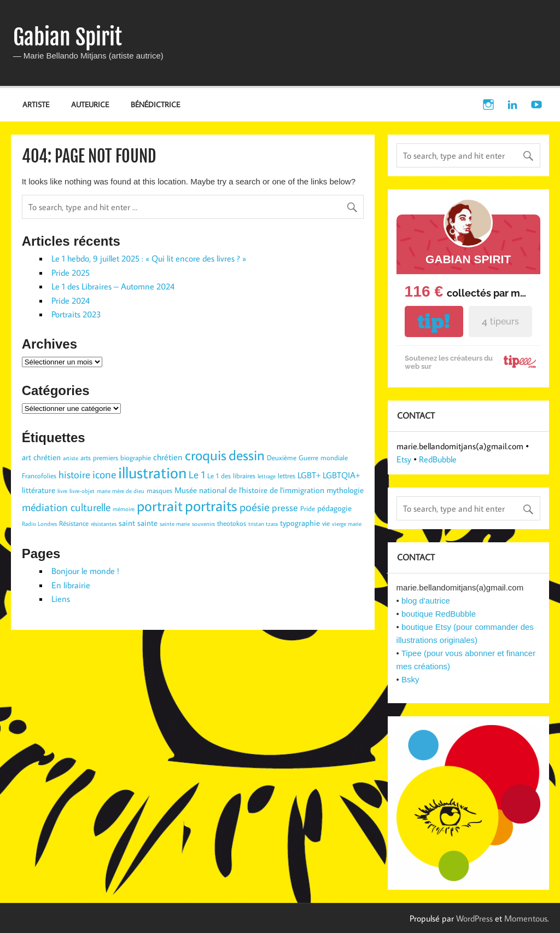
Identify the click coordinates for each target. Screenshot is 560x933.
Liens (61, 599)
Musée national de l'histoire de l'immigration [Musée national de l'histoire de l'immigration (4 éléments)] (249, 490)
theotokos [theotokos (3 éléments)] (232, 523)
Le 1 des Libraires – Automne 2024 (113, 286)
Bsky (410, 679)
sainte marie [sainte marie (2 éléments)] (175, 524)
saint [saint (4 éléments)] (127, 523)
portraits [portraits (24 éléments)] (211, 505)
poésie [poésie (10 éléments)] (255, 507)
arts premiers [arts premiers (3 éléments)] (99, 457)
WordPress (474, 918)
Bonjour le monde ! (85, 571)
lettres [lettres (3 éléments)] (287, 476)
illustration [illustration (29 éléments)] (152, 472)
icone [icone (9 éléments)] (104, 474)
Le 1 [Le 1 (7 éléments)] (197, 474)
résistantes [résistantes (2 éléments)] (104, 524)
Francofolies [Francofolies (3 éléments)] (39, 476)
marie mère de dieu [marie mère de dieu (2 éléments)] (121, 491)
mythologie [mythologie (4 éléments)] (345, 490)
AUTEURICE (90, 104)
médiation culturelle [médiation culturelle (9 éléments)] (66, 507)
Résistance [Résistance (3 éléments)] (74, 523)
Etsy (404, 459)
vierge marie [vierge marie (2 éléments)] (347, 524)
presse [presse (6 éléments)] (285, 508)
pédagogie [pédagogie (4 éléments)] (334, 508)
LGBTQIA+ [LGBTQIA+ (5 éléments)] (341, 475)
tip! (434, 321)
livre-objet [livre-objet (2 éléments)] (82, 491)
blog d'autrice (426, 601)
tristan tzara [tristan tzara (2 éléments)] (263, 524)
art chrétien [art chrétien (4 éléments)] (41, 457)
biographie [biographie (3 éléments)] (136, 457)
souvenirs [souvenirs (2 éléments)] (203, 524)
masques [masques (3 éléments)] (159, 490)
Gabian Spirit (68, 37)
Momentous (526, 918)
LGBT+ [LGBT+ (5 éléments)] (309, 475)
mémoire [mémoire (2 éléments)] (124, 509)
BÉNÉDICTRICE (155, 104)
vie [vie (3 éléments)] (326, 523)
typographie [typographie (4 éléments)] (300, 523)
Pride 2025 (71, 273)
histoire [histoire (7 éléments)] (74, 474)
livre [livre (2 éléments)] (62, 491)
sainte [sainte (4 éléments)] (147, 523)
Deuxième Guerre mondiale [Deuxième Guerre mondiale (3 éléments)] (307, 457)
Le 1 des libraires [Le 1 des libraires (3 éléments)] (231, 476)
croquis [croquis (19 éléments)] (206, 455)
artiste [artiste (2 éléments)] (71, 458)
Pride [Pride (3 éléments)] (308, 508)
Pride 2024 (71, 300)
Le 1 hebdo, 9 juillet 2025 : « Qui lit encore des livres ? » (149, 258)
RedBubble (438, 459)
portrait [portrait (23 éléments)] (160, 505)
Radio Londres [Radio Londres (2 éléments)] (39, 524)
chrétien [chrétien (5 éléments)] (168, 457)
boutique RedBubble (439, 614)
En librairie (71, 585)
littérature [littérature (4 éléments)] (39, 490)
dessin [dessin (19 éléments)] (247, 455)
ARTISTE (36, 104)
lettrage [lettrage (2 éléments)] (267, 476)
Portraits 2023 (76, 314)
